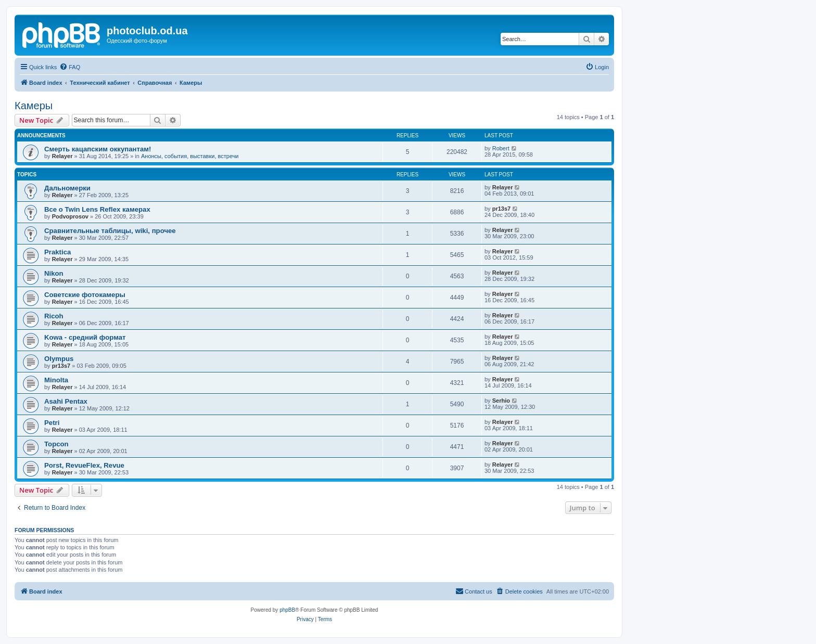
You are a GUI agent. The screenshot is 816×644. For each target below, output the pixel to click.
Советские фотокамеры (85, 295)
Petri (52, 423)
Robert (501, 148)
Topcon (56, 444)
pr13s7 (501, 209)
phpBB (287, 610)
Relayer (62, 156)
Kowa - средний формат (85, 337)
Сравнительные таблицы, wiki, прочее (110, 231)
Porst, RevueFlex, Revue (84, 465)
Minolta (56, 380)
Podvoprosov (70, 216)
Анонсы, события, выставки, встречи (190, 156)
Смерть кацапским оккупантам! (98, 149)
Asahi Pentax (66, 401)
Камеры (34, 106)
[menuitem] (70, 67)
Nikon (54, 273)
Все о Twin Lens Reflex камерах (97, 209)
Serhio (501, 401)
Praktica (58, 252)
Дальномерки (67, 188)
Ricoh (54, 316)
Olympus (59, 359)
